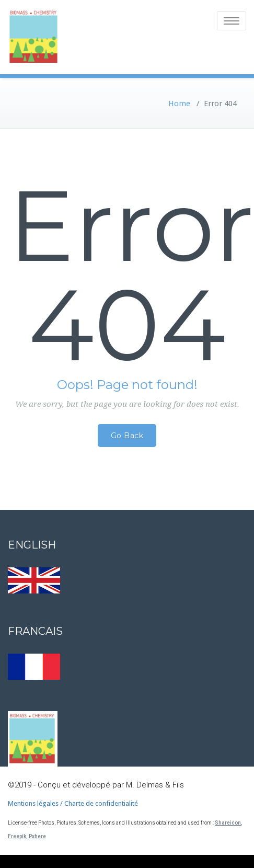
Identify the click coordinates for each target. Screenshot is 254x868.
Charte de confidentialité (101, 803)
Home (179, 104)
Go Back (127, 436)
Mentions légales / (36, 803)
